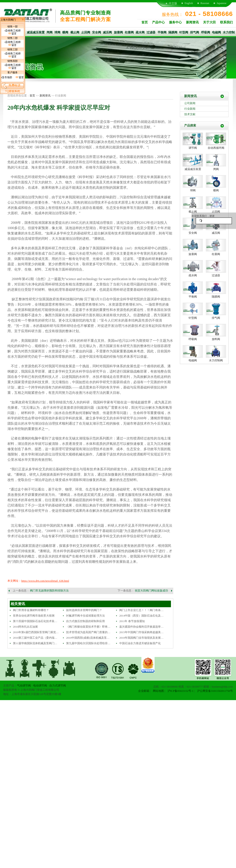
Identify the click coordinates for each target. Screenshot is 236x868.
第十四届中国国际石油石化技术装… (35, 621)
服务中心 (175, 22)
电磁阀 (216, 32)
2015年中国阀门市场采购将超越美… (141, 632)
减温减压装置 (36, 32)
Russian (205, 3)
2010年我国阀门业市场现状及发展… (141, 638)
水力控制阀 (216, 360)
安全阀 (97, 32)
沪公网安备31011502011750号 (215, 691)
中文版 (173, 3)
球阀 (57, 32)
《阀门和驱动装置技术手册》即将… (88, 627)
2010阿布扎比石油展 (25, 627)
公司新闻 (190, 103)
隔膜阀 (173, 32)
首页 (145, 22)
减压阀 (107, 32)
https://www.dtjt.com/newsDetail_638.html (45, 581)
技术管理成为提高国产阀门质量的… (88, 632)
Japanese (222, 3)
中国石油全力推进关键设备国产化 (140, 643)
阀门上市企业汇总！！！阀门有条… (141, 610)
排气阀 (195, 32)
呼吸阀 (206, 32)
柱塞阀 (129, 32)
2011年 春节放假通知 (132, 621)
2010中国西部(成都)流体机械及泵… (88, 638)
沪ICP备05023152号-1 (181, 691)
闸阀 (50, 32)
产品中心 (158, 22)
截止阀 (75, 32)
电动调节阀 (40, 686)
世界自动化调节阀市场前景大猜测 (34, 616)
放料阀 (216, 339)
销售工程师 (13, 32)
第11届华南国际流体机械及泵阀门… (35, 643)
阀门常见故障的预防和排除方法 (49, 591)
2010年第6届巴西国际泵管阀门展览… (36, 632)
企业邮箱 (144, 691)
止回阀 (86, 32)
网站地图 (158, 691)
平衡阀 (162, 32)
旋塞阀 (118, 32)
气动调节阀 (24, 686)
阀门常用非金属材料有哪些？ (31, 610)
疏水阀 (140, 32)
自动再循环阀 (216, 148)
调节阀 (193, 148)
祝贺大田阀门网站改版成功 (151, 591)
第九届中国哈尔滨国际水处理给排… (88, 643)
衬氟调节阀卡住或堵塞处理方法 (85, 616)
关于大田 (209, 22)
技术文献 (190, 114)
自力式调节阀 (58, 686)
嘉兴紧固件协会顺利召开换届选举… (141, 627)
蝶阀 (65, 32)
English (189, 3)
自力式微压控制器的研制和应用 (85, 621)
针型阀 (184, 32)
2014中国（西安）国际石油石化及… (141, 616)
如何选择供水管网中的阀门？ (84, 610)
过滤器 (151, 32)
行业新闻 (190, 109)
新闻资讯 (192, 22)
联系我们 (226, 22)
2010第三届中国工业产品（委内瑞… (35, 638)
